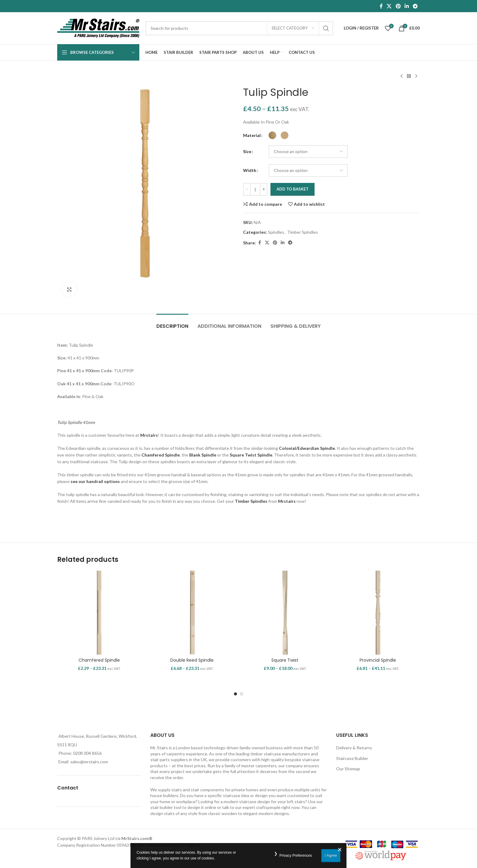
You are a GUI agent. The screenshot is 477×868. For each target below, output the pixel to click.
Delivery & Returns (354, 748)
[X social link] (389, 6)
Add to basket (292, 189)
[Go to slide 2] (242, 694)
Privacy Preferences (296, 856)
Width (250, 170)
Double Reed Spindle (192, 660)
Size (247, 151)
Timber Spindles (303, 232)
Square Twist (285, 660)
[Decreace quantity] (247, 189)
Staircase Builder (352, 758)
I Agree (331, 855)
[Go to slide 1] (235, 694)
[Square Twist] (285, 613)
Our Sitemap (348, 769)
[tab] (172, 323)
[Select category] (293, 28)
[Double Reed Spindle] (192, 613)
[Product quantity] (255, 189)
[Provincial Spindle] (378, 613)
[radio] (272, 135)
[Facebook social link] (381, 6)
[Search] (239, 28)
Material (252, 135)
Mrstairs (149, 435)
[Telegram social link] (415, 6)
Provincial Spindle (378, 660)
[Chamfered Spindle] (99, 613)
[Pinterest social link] (398, 6)
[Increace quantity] (264, 189)
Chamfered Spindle (99, 660)
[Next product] (416, 76)
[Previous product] (402, 76)
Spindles (276, 232)
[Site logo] (98, 28)
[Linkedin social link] (407, 6)
